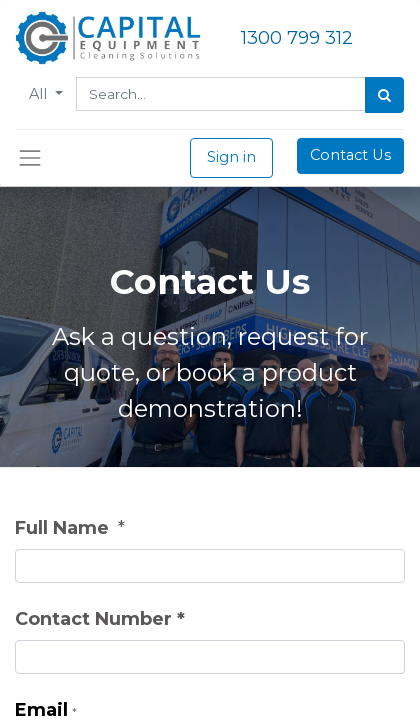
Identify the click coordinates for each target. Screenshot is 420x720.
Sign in (231, 157)
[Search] (384, 95)
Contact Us (350, 155)
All (40, 94)
